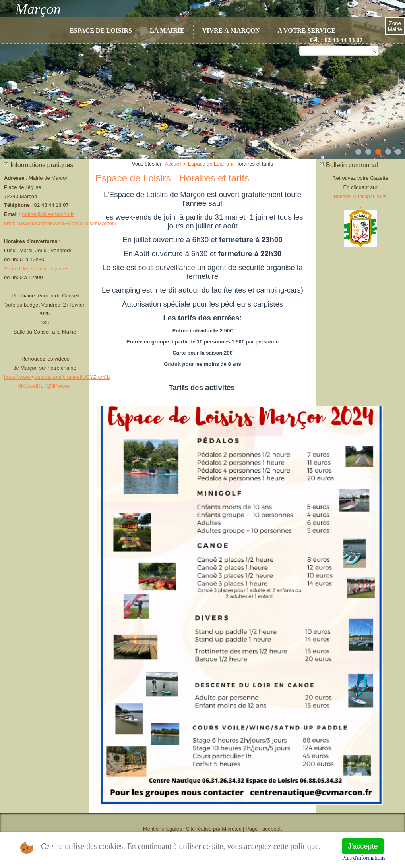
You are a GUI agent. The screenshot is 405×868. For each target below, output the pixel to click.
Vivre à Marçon (231, 30)
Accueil (173, 164)
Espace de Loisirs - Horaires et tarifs (172, 178)
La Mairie (167, 30)
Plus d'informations (364, 858)
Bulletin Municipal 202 (359, 196)
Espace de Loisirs (101, 30)
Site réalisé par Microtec (214, 829)
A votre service (307, 30)
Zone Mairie (395, 26)
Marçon (38, 9)
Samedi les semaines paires (36, 269)
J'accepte (363, 846)
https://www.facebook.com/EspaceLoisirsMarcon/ (60, 223)
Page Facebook (264, 829)
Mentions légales (163, 829)
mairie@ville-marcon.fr (48, 214)
